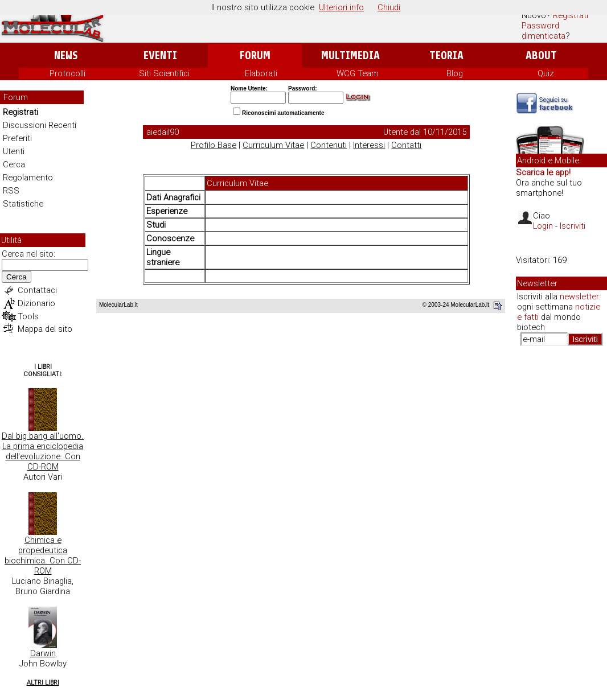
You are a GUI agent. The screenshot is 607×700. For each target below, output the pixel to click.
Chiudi (389, 7)
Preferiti (17, 138)
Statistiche (23, 204)
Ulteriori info (341, 7)
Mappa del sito (45, 329)
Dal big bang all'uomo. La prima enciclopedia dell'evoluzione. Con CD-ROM (43, 451)
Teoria (446, 55)
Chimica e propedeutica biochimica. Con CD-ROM (43, 555)
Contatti (406, 145)
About (541, 55)
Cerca (14, 164)
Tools (28, 316)
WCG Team (358, 73)
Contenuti (329, 145)
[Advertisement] (561, 529)
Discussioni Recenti (40, 125)
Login (543, 226)
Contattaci (37, 290)
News (66, 55)
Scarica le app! (543, 172)
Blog (455, 73)
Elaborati (261, 73)
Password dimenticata (544, 31)
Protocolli (67, 73)
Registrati (571, 15)
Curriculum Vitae (273, 145)
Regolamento (28, 178)
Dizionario (36, 303)
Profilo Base (214, 145)
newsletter (579, 297)
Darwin (43, 653)
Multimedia (350, 55)
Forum (255, 55)
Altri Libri (43, 683)
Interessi (369, 145)
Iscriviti (573, 226)
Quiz (546, 73)
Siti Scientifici (164, 73)
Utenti (14, 151)
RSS (11, 191)
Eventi (160, 55)
